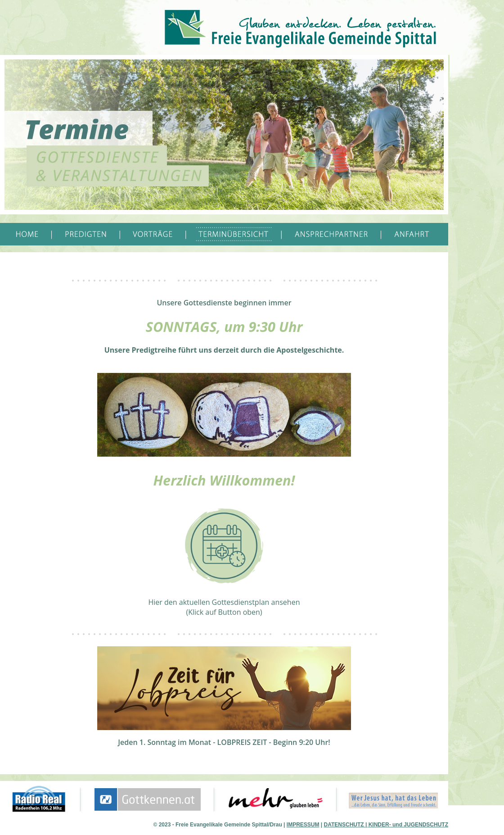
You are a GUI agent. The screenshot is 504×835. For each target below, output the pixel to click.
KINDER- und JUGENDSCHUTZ (408, 825)
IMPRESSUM (303, 825)
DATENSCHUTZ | (346, 825)
